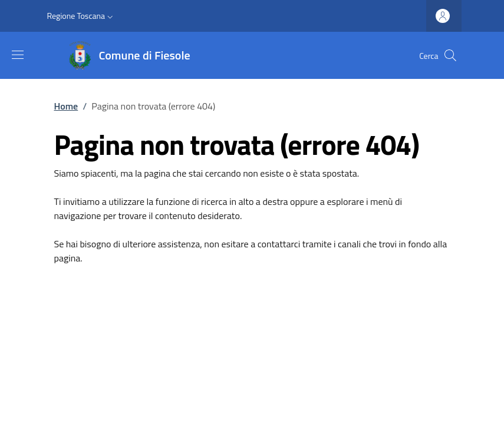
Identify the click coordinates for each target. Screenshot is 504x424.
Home (66, 106)
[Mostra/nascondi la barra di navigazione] (18, 55)
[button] (82, 16)
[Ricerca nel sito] (450, 55)
